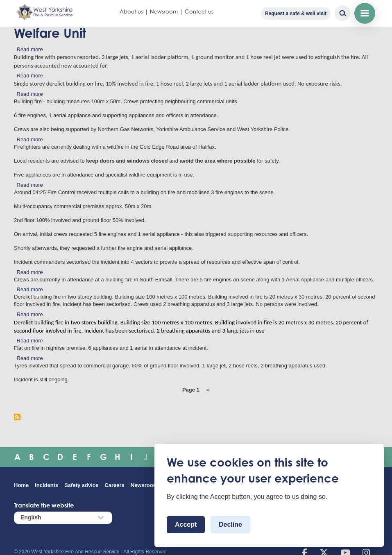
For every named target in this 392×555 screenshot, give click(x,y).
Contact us (199, 11)
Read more (30, 49)
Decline (230, 524)
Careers (114, 485)
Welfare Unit (50, 33)
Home (21, 485)
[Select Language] (63, 518)
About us (131, 11)
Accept (186, 524)
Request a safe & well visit (296, 14)
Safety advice (81, 485)
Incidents (46, 485)
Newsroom (164, 11)
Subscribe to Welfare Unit (17, 417)
